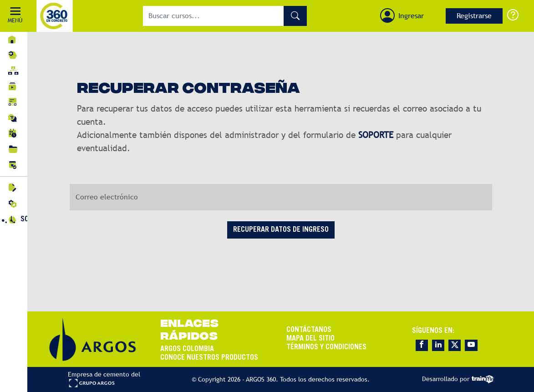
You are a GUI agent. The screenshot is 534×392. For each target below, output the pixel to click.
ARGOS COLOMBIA (187, 349)
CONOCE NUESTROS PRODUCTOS (209, 358)
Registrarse (474, 16)
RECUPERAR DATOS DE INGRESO (281, 230)
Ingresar (411, 16)
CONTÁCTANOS (309, 330)
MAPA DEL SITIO (310, 339)
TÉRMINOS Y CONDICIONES (326, 347)
